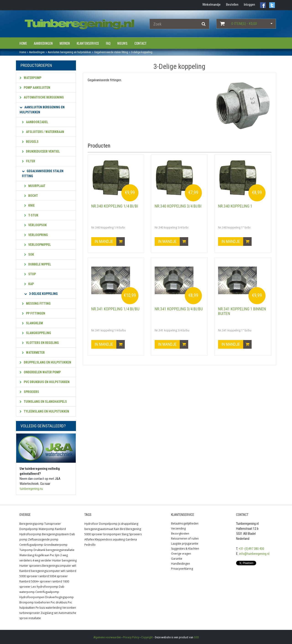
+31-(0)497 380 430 (251, 549)
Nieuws (122, 43)
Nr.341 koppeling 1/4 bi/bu (115, 309)
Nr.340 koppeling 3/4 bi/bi (178, 206)
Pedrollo (90, 545)
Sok (29, 254)
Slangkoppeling (36, 333)
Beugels (30, 142)
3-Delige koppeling (41, 294)
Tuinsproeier (53, 524)
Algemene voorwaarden (107, 637)
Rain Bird (120, 529)
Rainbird (60, 529)
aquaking (119, 539)
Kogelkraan (42, 555)
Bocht (31, 196)
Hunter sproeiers (30, 566)
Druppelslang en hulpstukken (45, 362)
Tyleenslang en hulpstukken (44, 411)
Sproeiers (29, 392)
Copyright (147, 637)
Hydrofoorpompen (32, 597)
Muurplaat (35, 186)
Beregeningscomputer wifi (59, 566)
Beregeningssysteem (55, 534)
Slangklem (32, 323)
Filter (29, 161)
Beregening (134, 529)
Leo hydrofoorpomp (45, 587)
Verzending (178, 528)
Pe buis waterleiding (49, 608)
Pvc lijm (55, 555)
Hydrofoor (91, 524)
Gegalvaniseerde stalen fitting (43, 174)
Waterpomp (30, 78)
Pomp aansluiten (35, 88)
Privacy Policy (131, 637)
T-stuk (31, 215)
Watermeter (33, 353)
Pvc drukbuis (59, 602)
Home (23, 43)
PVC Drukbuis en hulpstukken (45, 382)
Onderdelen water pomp (40, 372)
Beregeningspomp (31, 524)
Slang (125, 534)
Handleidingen (181, 564)
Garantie (177, 559)
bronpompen (112, 534)
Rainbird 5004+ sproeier (35, 581)
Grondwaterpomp (56, 545)
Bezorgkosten (180, 534)
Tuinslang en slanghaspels (43, 402)
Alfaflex (89, 539)
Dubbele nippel (38, 264)
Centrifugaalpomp (31, 545)
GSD (196, 637)
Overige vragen (181, 554)
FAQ (108, 43)
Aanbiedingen (43, 43)
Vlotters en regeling (40, 343)
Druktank (39, 550)
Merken (65, 43)
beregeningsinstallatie (60, 550)
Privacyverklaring (182, 569)
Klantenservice (88, 43)
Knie (29, 205)
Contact (141, 43)
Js (119, 524)
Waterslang (27, 555)
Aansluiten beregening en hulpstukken (42, 110)
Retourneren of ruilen (185, 539)
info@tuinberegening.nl (254, 554)
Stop (30, 274)
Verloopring (36, 235)
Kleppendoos (103, 539)
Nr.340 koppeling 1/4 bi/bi (115, 206)
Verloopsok (35, 225)
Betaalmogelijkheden (185, 523)
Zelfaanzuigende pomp (43, 539)
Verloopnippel (38, 245)
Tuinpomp (26, 550)
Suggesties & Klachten (185, 549)
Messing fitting (36, 304)
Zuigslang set (49, 613)
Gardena (131, 539)
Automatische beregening (42, 97)
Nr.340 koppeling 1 (235, 206)
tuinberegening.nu (31, 489)
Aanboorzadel (35, 122)
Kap (29, 284)
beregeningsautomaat (99, 529)
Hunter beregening (64, 560)
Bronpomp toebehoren (35, 602)
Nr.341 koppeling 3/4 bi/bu (179, 309)
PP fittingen (34, 313)
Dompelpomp (29, 529)
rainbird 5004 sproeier (53, 576)
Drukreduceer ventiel (41, 151)
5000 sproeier (94, 534)
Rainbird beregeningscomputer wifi (42, 571)
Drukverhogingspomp (59, 597)
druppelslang (130, 524)
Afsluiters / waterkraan (43, 132)
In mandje (110, 241)
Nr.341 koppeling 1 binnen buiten (242, 311)
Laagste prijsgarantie (185, 544)
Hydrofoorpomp (30, 534)
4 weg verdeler (42, 560)
